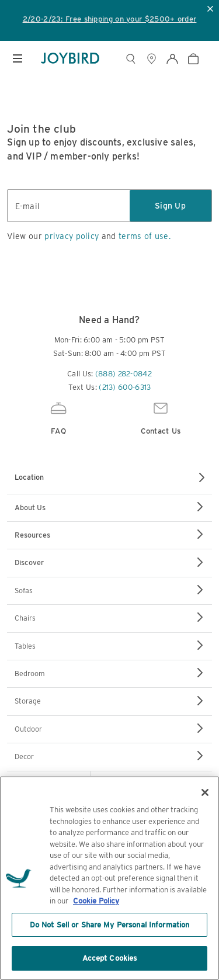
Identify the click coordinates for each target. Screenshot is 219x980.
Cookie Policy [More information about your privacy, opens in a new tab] (96, 901)
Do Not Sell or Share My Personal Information (110, 925)
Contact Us (161, 417)
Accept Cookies (110, 958)
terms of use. (145, 236)
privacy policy (72, 236)
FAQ (58, 417)
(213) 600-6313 (125, 387)
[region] (109, 878)
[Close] (205, 792)
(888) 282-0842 (124, 374)
